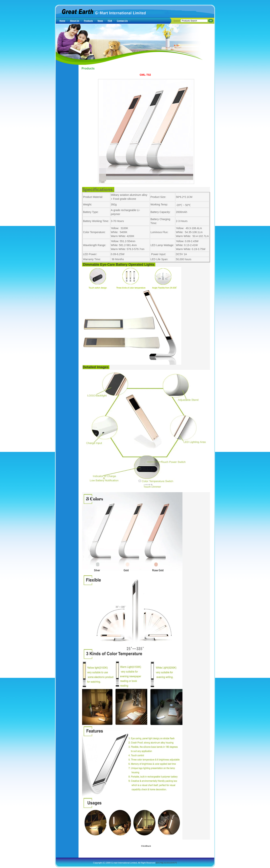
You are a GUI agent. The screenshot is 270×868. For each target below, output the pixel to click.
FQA (110, 21)
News (100, 21)
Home (62, 21)
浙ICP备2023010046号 (166, 863)
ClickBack (146, 846)
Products (88, 21)
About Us (75, 21)
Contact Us (122, 21)
